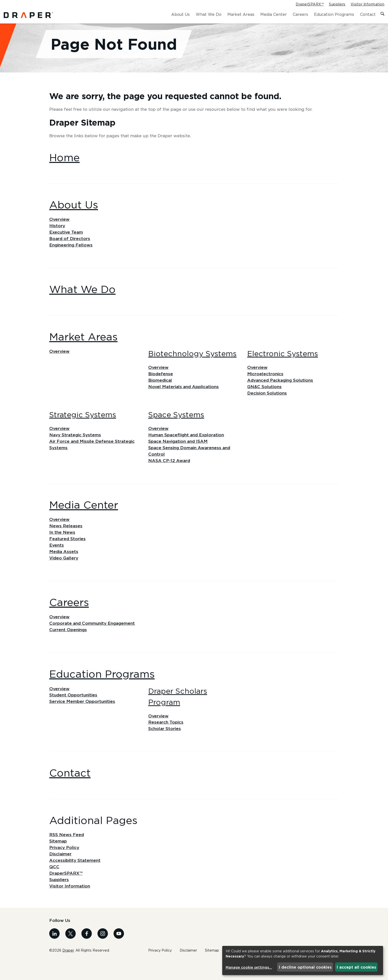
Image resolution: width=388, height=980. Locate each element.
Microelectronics (266, 384)
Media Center (274, 15)
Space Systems (176, 426)
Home (64, 166)
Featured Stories (68, 552)
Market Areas (241, 15)
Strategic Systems (83, 426)
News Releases (66, 539)
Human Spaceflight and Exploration (188, 446)
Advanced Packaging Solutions (282, 391)
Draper (68, 969)
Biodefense (161, 384)
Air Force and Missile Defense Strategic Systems (93, 457)
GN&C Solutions (265, 398)
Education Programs (334, 15)
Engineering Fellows (72, 255)
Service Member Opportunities (83, 717)
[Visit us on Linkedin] (54, 952)
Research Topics (166, 738)
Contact (368, 15)
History (57, 235)
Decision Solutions (267, 404)
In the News (62, 546)
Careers (300, 15)
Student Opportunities (74, 711)
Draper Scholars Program (178, 712)
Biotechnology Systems (192, 364)
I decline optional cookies (305, 967)
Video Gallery (64, 572)
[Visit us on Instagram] (103, 952)
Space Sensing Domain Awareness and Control (190, 463)
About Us (181, 15)
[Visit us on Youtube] (119, 952)
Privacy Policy (65, 864)
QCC (54, 884)
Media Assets (64, 566)
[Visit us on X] (71, 952)
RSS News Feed (67, 851)
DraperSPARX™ (310, 4)
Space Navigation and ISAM (179, 453)
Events (57, 559)
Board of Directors (70, 248)
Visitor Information (367, 4)
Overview (60, 228)
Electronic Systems (283, 364)
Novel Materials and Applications (185, 398)
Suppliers (337, 4)
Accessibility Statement (76, 878)
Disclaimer (61, 871)
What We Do (209, 15)
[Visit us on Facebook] (87, 952)
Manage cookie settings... (249, 967)
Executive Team (67, 242)
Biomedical (161, 391)
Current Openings (69, 645)
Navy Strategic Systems (76, 446)
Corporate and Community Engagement (93, 638)
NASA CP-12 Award (170, 473)
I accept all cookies (356, 967)
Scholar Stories (165, 745)
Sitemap (58, 858)
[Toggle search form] (382, 14)
